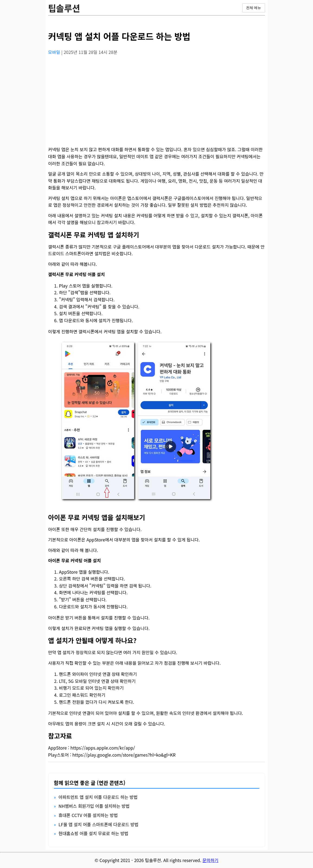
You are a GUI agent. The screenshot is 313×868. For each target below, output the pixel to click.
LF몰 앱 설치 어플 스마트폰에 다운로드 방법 (99, 824)
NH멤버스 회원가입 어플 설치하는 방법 (94, 806)
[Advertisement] (157, 98)
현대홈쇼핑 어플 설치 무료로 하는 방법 (93, 833)
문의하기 (210, 860)
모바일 (55, 52)
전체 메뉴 (254, 8)
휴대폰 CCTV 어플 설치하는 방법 (88, 815)
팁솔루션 (64, 8)
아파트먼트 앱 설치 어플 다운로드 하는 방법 (98, 797)
